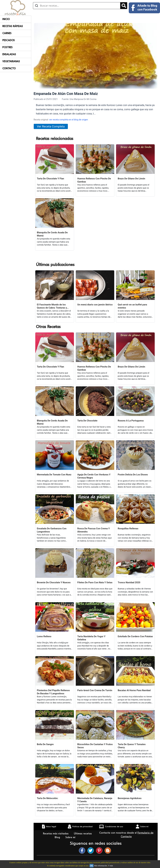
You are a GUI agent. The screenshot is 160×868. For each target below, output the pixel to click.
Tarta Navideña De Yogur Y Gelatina (91, 638)
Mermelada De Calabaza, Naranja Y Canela (95, 800)
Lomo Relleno (44, 636)
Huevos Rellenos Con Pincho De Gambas (94, 180)
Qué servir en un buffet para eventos (132, 306)
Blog (58, 837)
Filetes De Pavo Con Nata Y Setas (95, 582)
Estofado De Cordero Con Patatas (135, 636)
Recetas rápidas (13, 26)
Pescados (9, 40)
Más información (100, 866)
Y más (111, 866)
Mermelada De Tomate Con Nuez (54, 475)
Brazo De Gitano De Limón (131, 179)
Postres (7, 47)
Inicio (6, 19)
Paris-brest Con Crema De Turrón (95, 690)
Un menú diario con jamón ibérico (95, 305)
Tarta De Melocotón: (47, 798)
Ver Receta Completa (51, 126)
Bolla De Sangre (45, 744)
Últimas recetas (83, 834)
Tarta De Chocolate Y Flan (50, 179)
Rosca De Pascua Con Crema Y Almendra (94, 530)
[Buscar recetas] (77, 6)
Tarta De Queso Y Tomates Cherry (132, 746)
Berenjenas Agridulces (130, 798)
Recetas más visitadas (56, 834)
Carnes (7, 33)
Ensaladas (9, 54)
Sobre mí (71, 837)
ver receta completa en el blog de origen (68, 120)
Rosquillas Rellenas (128, 529)
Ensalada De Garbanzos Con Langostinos (52, 530)
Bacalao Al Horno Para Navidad (134, 690)
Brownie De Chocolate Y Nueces (54, 582)
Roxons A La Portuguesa (131, 421)
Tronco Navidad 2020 (129, 582)
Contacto (9, 68)
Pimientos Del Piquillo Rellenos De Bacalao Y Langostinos (53, 692)
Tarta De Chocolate (87, 421)
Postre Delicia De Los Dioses (133, 475)
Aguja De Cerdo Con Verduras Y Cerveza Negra (94, 476)
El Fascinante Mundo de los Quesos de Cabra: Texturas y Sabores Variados (52, 306)
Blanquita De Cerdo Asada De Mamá (52, 234)
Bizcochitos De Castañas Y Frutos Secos (95, 746)
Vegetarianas (11, 61)
